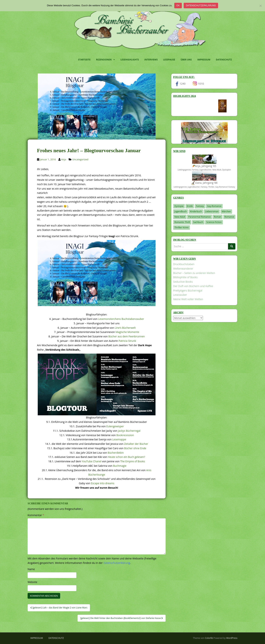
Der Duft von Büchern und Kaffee (193, 286)
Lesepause (169, 60)
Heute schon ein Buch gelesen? (126, 457)
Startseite (84, 60)
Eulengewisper (115, 426)
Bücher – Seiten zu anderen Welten (194, 273)
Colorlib (209, 638)
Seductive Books (183, 282)
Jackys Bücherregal (129, 431)
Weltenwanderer (183, 269)
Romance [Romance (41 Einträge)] (229, 217)
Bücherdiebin (116, 453)
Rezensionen (104, 60)
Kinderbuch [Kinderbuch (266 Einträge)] (196, 211)
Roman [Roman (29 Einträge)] (218, 217)
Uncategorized (80, 159)
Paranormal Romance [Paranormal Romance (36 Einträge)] (199, 217)
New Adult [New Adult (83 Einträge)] (180, 217)
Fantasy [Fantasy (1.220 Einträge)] (200, 206)
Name (31, 569)
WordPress (232, 638)
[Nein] (260, 6)
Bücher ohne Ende (135, 448)
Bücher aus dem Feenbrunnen (127, 336)
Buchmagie (120, 466)
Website (32, 582)
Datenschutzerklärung (201, 6)
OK (178, 6)
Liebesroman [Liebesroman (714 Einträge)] (212, 211)
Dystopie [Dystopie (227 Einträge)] (179, 206)
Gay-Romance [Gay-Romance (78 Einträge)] (214, 206)
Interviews (151, 60)
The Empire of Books (133, 461)
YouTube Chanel (91, 461)
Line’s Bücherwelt (125, 328)
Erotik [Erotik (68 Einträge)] (190, 206)
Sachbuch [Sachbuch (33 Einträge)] (198, 222)
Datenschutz (224, 60)
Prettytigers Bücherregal (188, 290)
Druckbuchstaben (184, 264)
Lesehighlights (130, 60)
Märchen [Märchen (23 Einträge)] (226, 211)
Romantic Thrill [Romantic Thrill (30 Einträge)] (182, 222)
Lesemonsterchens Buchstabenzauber (121, 319)
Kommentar (36, 515)
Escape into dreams (103, 483)
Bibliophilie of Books (185, 277)
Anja (64, 159)
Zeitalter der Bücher (136, 444)
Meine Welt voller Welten (188, 299)
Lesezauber (180, 295)
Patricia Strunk (127, 341)
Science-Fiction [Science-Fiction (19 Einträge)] (214, 222)
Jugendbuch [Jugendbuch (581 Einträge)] (181, 211)
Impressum (204, 60)
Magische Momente (127, 332)
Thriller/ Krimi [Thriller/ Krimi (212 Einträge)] (182, 227)
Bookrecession (125, 435)
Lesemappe (119, 439)
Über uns (186, 60)
